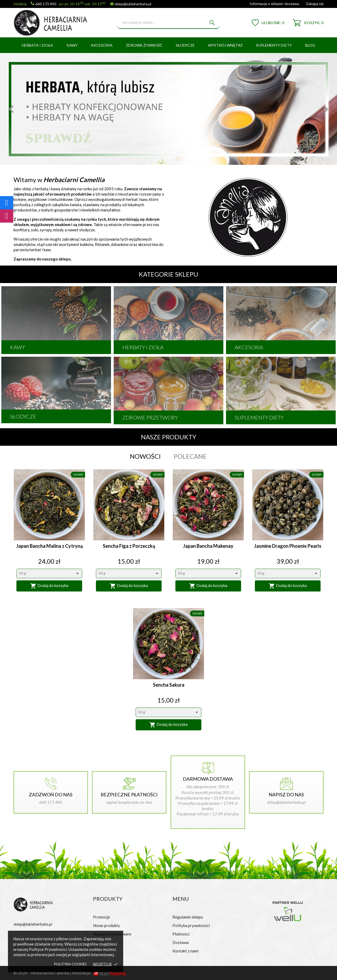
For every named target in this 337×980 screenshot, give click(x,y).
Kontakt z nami (185, 951)
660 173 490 (46, 4)
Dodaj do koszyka (49, 586)
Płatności (181, 934)
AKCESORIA (102, 45)
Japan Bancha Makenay (208, 546)
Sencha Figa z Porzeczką (129, 546)
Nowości (145, 456)
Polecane (190, 456)
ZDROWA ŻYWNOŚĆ (144, 45)
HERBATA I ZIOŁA (37, 45)
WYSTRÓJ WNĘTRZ (225, 45)
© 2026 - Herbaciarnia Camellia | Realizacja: (53, 973)
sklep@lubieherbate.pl (133, 4)
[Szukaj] (169, 23)
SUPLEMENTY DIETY (274, 45)
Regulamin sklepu (188, 917)
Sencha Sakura (169, 685)
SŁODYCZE (185, 45)
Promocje (101, 917)
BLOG (310, 45)
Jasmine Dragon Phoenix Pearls (288, 546)
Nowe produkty (107, 925)
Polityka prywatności (191, 925)
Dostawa (181, 942)
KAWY (72, 45)
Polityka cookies (70, 964)
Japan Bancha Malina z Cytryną (49, 546)
